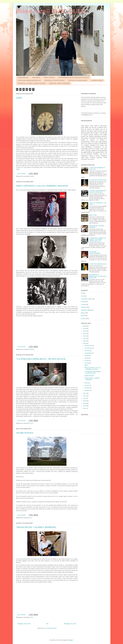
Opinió (32, 176)
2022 (85, 336)
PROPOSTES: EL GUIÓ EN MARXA (78, 80)
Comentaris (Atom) (51, 628)
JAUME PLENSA (25, 433)
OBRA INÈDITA (36, 78)
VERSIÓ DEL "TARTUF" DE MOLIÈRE (59, 83)
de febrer (87, 388)
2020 (85, 341)
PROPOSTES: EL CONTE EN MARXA (54, 80)
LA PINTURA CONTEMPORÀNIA (95, 253)
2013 (85, 406)
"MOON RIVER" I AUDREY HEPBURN (36, 527)
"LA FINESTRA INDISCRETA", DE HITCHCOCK (41, 359)
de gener (87, 390)
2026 (85, 326)
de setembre (88, 353)
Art (31, 518)
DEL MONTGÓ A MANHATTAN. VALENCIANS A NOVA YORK (98, 276)
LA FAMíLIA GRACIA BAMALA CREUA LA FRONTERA (98, 191)
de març (87, 385)
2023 (85, 334)
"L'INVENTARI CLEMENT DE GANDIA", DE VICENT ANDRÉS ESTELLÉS (97, 240)
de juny (87, 361)
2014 (85, 403)
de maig (87, 363)
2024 (85, 331)
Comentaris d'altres (87, 299)
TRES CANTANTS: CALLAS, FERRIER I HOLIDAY (42, 186)
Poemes (83, 318)
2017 (85, 396)
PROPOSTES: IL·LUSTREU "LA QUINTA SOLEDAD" (32, 83)
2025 (85, 329)
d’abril (86, 383)
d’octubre (87, 351)
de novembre (88, 348)
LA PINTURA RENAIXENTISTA (98, 264)
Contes (83, 302)
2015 (85, 401)
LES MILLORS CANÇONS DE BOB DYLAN (29, 80)
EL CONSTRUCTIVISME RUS (98, 180)
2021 (85, 338)
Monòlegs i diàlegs (86, 310)
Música (32, 349)
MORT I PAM (93, 215)
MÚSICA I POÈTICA (49, 78)
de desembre (88, 346)
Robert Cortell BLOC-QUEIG (52, 11)
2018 (85, 393)
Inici (47, 624)
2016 (85, 398)
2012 (85, 408)
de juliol (87, 358)
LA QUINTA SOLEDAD (97, 80)
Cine (32, 423)
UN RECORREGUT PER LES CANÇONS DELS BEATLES (74, 78)
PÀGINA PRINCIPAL (23, 78)
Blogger (71, 640)
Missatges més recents (24, 624)
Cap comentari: (22, 174)
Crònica (83, 304)
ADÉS (19, 98)
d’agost (87, 356)
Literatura (84, 307)
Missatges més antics (70, 624)
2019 (85, 343)
